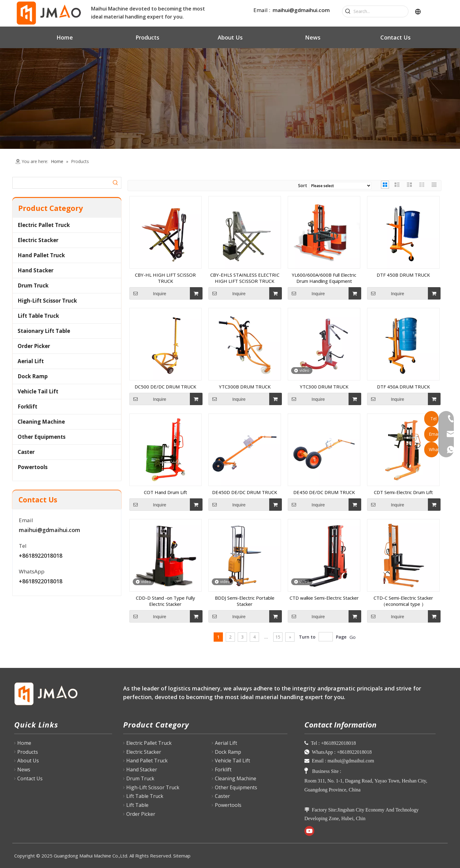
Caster (26, 452)
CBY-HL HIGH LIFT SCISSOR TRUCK (165, 278)
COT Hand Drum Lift (165, 492)
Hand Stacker (36, 270)
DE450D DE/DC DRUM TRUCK (245, 492)
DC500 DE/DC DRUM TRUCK (165, 387)
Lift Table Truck (38, 316)
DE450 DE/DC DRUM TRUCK (324, 492)
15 (278, 637)
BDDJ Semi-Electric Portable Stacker (245, 601)
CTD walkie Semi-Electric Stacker (324, 598)
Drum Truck (33, 285)
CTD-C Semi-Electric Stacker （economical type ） (403, 601)
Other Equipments (42, 437)
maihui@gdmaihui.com (301, 10)
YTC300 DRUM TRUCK (324, 387)
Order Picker (34, 346)
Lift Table (137, 805)
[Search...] (381, 11)
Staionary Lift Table (44, 331)
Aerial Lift (31, 361)
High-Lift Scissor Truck (47, 301)
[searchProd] (61, 183)
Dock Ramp (33, 376)
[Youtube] (309, 831)
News (24, 769)
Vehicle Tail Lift (38, 391)
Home (24, 743)
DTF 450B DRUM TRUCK (403, 275)
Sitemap (182, 856)
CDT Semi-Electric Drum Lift (403, 492)
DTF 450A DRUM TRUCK (404, 387)
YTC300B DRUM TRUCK (245, 387)
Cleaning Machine (41, 422)
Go (353, 637)
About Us (28, 761)
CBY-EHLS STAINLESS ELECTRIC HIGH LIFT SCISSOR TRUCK (245, 278)
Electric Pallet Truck (44, 225)
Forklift (27, 407)
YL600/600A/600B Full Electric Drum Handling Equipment (324, 278)
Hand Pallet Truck (41, 255)
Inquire (148, 293)
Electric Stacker (38, 240)
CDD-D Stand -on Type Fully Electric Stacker (165, 601)
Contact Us (30, 778)
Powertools (33, 467)
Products (28, 752)
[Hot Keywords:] (348, 11)
